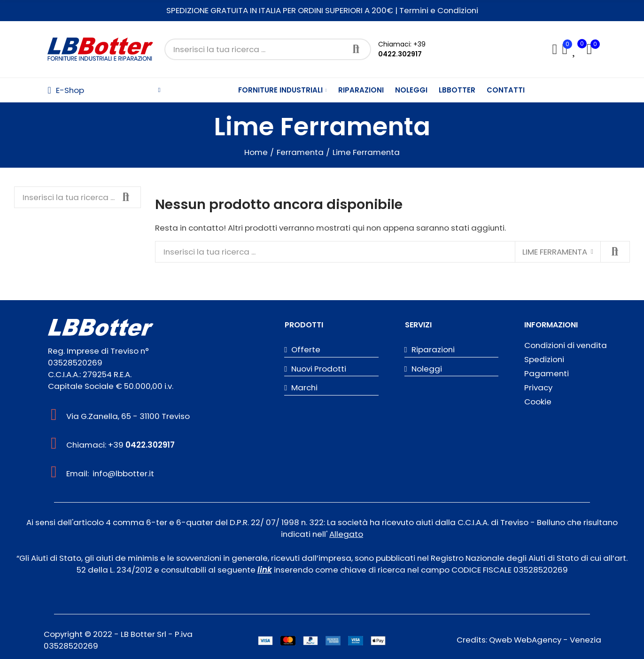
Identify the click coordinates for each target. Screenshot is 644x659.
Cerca (356, 49)
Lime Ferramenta (555, 252)
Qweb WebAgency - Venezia (545, 640)
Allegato (346, 534)
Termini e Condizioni (439, 10)
